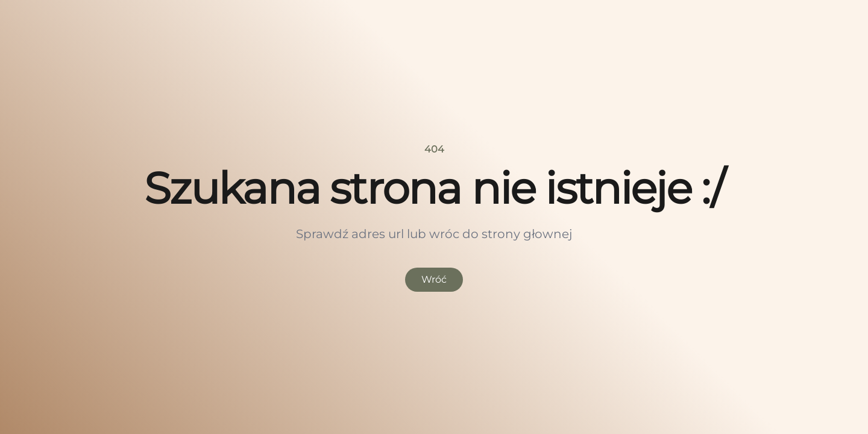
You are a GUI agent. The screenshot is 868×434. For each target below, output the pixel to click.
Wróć (434, 279)
